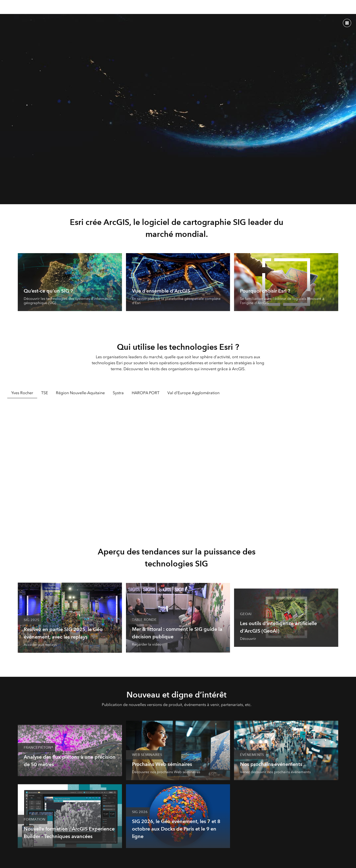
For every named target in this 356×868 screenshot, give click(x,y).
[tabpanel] (178, 465)
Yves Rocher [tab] (22, 393)
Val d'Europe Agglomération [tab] (193, 393)
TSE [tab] (45, 393)
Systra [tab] (118, 393)
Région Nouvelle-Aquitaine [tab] (80, 393)
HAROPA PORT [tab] (146, 393)
